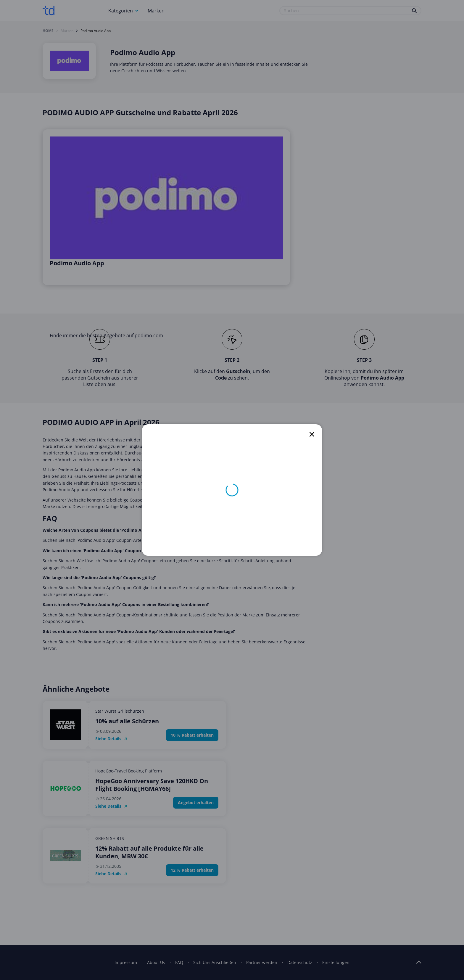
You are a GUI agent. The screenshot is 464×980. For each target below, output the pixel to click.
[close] (312, 434)
